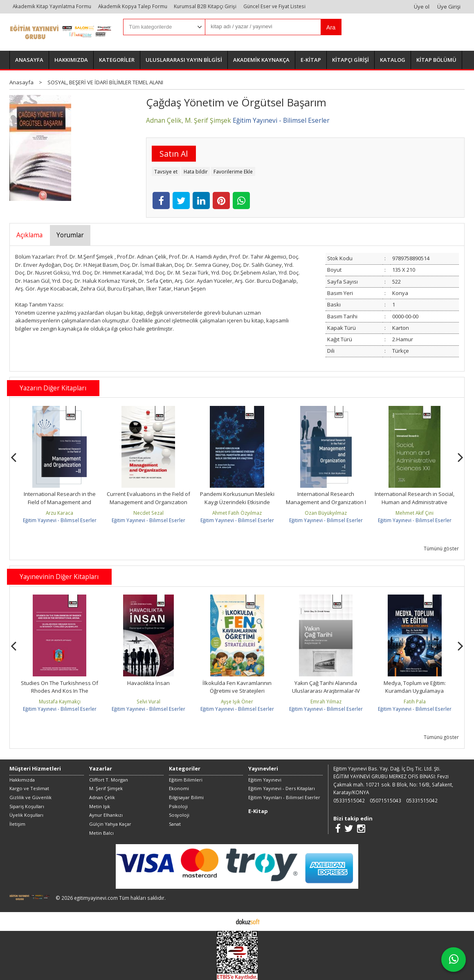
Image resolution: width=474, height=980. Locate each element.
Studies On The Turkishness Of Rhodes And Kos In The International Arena (60, 691)
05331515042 (349, 800)
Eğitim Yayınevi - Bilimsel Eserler (60, 520)
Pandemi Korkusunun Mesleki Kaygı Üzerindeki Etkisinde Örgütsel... (237, 502)
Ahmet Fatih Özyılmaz (237, 513)
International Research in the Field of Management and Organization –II (60, 502)
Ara (331, 27)
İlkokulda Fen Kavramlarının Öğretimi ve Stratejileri (237, 687)
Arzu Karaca (60, 513)
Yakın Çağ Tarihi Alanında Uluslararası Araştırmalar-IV (326, 687)
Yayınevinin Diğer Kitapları (59, 577)
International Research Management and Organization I (326, 498)
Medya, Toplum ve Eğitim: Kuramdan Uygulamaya (415, 687)
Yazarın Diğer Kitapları (53, 388)
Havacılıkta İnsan (148, 683)
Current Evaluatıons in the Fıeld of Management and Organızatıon (148, 498)
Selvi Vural (148, 701)
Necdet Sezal (148, 513)
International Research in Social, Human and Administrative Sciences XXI (414, 502)
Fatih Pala (415, 701)
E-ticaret (224, 921)
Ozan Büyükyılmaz (326, 513)
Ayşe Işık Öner (237, 701)
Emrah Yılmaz (326, 701)
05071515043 (385, 800)
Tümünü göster (441, 548)
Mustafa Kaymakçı (60, 701)
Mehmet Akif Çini (414, 513)
